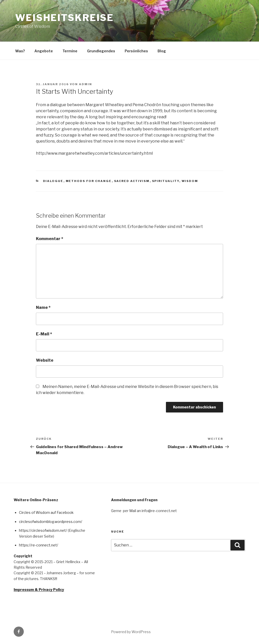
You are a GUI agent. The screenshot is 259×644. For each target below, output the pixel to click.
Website (45, 360)
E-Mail (44, 334)
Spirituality (166, 181)
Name (43, 307)
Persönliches (136, 51)
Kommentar (50, 239)
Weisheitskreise (64, 18)
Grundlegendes (101, 51)
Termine (70, 51)
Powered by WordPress (131, 632)
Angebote (44, 51)
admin (85, 84)
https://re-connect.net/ (39, 545)
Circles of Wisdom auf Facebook (46, 512)
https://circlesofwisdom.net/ (43, 530)
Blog (162, 51)
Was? (20, 51)
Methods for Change (89, 181)
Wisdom (190, 181)
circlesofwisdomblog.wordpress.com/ (51, 522)
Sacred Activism (132, 181)
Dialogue (53, 181)
